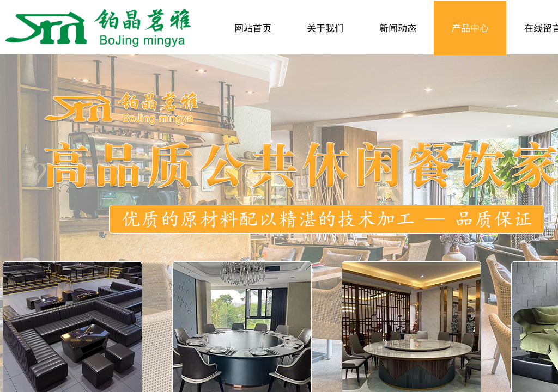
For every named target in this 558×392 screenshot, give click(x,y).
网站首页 (253, 27)
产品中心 (470, 27)
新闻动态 (398, 27)
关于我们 (325, 27)
